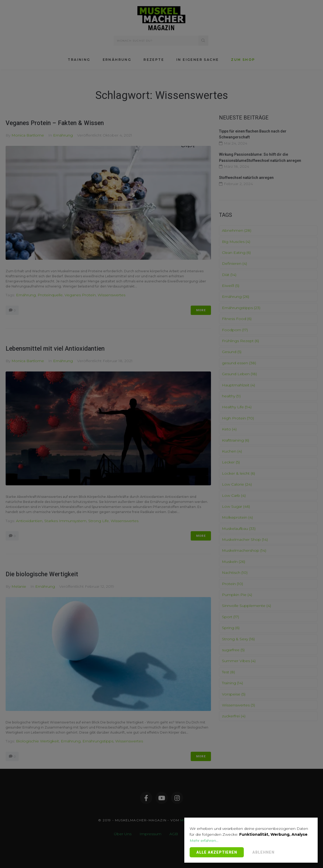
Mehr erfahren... (204, 841)
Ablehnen (263, 852)
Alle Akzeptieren (217, 852)
